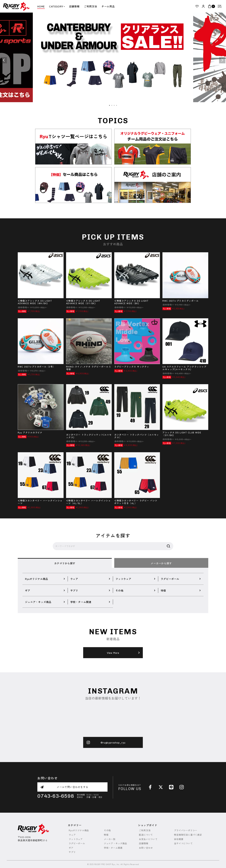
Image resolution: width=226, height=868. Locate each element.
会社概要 (179, 839)
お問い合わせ (146, 848)
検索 (168, 546)
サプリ (72, 852)
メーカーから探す (161, 563)
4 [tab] (117, 105)
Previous (4, 60)
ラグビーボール (77, 843)
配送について (146, 835)
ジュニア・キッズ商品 (116, 843)
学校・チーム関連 (113, 848)
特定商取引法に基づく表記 (188, 835)
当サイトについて (183, 843)
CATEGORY (57, 6)
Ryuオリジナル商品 (79, 830)
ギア (71, 848)
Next (222, 60)
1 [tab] (110, 105)
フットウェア (76, 839)
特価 (106, 835)
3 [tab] (114, 105)
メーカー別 (110, 839)
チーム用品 (108, 6)
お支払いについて (148, 839)
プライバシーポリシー (186, 830)
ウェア (72, 835)
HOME (41, 6)
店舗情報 (74, 6)
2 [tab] (112, 105)
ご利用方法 (91, 6)
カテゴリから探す (65, 563)
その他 (107, 830)
